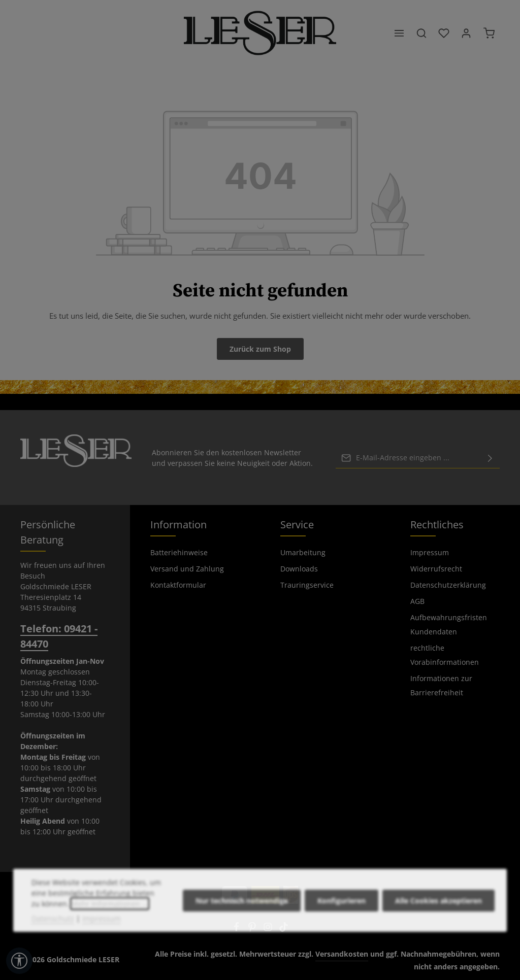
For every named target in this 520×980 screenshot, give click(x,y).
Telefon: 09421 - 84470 (59, 636)
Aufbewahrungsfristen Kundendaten (449, 624)
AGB (417, 601)
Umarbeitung (303, 552)
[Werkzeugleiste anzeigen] (19, 961)
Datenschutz (53, 942)
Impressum (430, 552)
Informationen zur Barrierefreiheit (441, 685)
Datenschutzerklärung (448, 585)
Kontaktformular (178, 585)
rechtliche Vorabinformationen (445, 655)
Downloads (299, 569)
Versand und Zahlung (187, 569)
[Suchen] (421, 33)
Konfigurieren (342, 924)
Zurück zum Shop (260, 349)
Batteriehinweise (179, 552)
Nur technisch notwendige (242, 924)
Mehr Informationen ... (110, 927)
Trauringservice (307, 585)
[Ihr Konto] (466, 33)
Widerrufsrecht (436, 569)
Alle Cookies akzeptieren (438, 924)
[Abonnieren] (490, 457)
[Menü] (399, 33)
